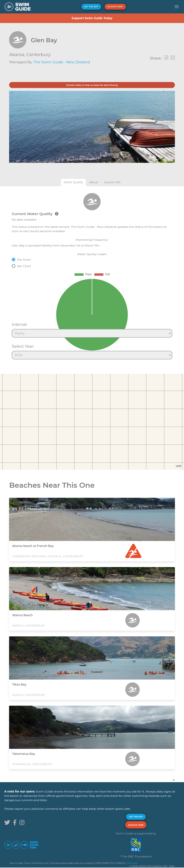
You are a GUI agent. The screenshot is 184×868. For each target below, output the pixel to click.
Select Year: (23, 346)
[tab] (73, 182)
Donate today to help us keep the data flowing (92, 85)
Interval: (20, 324)
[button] (176, 7)
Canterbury (39, 55)
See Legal (132, 863)
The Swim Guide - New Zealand (62, 62)
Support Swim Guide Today (92, 18)
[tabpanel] (92, 274)
